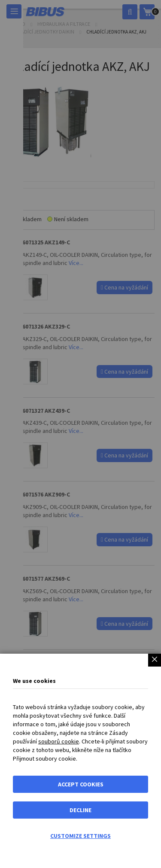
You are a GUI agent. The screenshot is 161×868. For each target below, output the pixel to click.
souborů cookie (59, 741)
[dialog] (80, 434)
